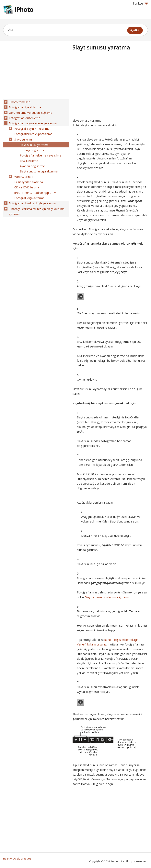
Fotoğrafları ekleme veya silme (40, 153)
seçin (124, 272)
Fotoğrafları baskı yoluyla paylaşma (32, 199)
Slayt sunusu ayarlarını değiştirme (107, 597)
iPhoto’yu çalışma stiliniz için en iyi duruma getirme (36, 207)
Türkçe (140, 3)
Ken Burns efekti (131, 201)
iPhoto (24, 9)
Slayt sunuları (23, 138)
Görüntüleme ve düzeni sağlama (30, 112)
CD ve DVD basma (27, 184)
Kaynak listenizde (127, 210)
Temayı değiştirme (32, 148)
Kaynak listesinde (113, 545)
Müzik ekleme (29, 158)
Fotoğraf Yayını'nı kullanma (32, 128)
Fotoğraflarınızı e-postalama (33, 133)
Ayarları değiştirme (32, 163)
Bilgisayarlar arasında (28, 179)
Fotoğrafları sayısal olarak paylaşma (33, 122)
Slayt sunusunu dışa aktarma (39, 169)
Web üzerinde (24, 174)
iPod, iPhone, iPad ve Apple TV (35, 189)
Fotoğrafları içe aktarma (25, 107)
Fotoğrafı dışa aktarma (29, 194)
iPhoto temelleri (19, 102)
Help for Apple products (17, 859)
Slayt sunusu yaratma (34, 143)
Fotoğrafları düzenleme (24, 117)
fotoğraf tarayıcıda (103, 583)
